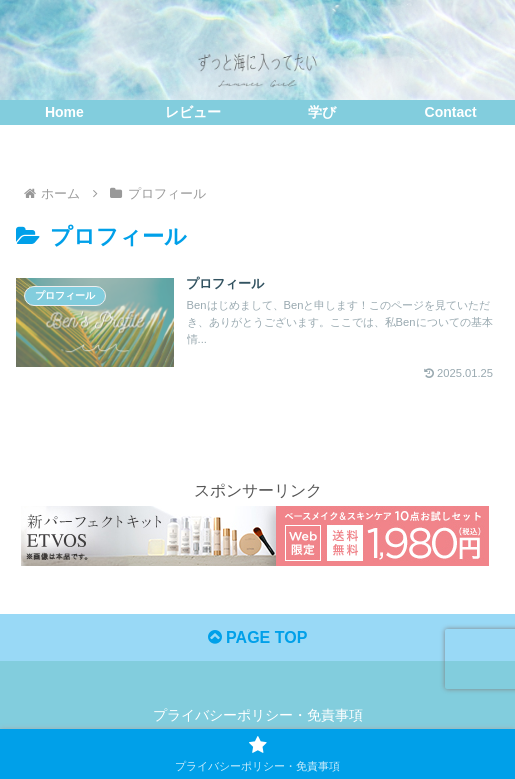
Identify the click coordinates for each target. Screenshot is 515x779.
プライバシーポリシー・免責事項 (258, 715)
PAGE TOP (258, 637)
